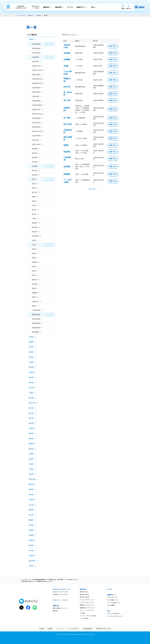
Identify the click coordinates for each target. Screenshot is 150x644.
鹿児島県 (32, 561)
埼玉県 (31, 388)
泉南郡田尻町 (36, 328)
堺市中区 (35, 153)
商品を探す (83, 589)
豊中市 (34, 179)
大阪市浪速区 (36, 75)
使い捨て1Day (84, 592)
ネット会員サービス (112, 600)
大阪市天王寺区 (37, 70)
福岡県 (31, 530)
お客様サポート (112, 595)
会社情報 (42, 628)
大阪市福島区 (36, 48)
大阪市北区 (36, 140)
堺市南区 (35, 166)
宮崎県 (31, 556)
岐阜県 (31, 439)
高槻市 (34, 197)
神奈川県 (32, 403)
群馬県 (31, 383)
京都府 (31, 464)
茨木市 (34, 214)
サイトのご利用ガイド (73, 628)
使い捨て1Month (85, 597)
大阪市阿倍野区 (37, 105)
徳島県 (31, 510)
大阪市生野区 (36, 92)
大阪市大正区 (36, 66)
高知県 (31, 525)
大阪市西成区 (36, 118)
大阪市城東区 (36, 101)
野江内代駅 (68, 124)
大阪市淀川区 (36, 123)
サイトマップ (60, 628)
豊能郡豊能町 (36, 315)
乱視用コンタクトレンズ (87, 605)
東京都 (31, 398)
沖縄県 (31, 566)
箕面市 (34, 253)
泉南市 (34, 288)
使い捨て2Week (84, 594)
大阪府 (31, 39)
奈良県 (31, 474)
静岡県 (31, 444)
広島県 (31, 500)
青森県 (31, 342)
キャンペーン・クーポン (60, 600)
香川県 (31, 515)
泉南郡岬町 (36, 332)
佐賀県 (31, 535)
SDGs (109, 611)
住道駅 (66, 66)
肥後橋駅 (67, 174)
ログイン (129, 8)
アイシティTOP (21, 15)
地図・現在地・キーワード (60, 608)
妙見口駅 (67, 87)
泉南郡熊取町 (36, 323)
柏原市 (34, 258)
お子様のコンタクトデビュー (61, 594)
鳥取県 (31, 484)
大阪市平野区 (36, 136)
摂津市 (34, 271)
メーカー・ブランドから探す (88, 616)
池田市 (34, 184)
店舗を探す (31, 15)
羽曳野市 (35, 262)
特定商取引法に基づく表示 (103, 628)
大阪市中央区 (36, 144)
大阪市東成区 (36, 88)
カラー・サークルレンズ (87, 610)
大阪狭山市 (36, 301)
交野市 (34, 297)
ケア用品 (82, 613)
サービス (110, 589)
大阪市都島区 (36, 44)
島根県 (31, 489)
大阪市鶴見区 (36, 127)
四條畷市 (35, 293)
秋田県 (31, 357)
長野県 (31, 433)
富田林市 (35, 227)
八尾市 (34, 219)
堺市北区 (35, 171)
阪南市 (34, 306)
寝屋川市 (35, 232)
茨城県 (31, 372)
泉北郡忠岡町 (36, 319)
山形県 (31, 362)
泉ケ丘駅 (67, 100)
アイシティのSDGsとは (113, 613)
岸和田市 (35, 175)
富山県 (31, 413)
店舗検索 (141, 7)
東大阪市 (35, 284)
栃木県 (31, 377)
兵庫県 (31, 469)
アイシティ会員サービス (114, 603)
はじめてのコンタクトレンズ (62, 589)
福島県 (31, 367)
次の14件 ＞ (93, 189)
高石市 (34, 275)
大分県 (31, 551)
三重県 (31, 454)
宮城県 (31, 352)
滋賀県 (31, 459)
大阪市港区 (36, 62)
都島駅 (66, 145)
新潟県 (31, 408)
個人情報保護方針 (87, 628)
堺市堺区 (35, 149)
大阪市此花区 (36, 53)
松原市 (34, 240)
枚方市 (34, 210)
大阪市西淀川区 (37, 79)
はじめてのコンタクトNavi (60, 592)
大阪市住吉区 (36, 109)
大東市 (34, 245)
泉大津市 (35, 192)
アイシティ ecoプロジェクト (115, 616)
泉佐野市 (35, 223)
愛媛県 (31, 520)
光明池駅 (67, 53)
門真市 (34, 267)
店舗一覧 (55, 611)
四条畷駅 (67, 59)
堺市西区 (35, 162)
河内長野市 (36, 236)
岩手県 (31, 347)
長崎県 (31, 540)
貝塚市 (34, 201)
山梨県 (31, 428)
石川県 (31, 418)
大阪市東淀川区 (37, 83)
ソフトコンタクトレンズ (87, 602)
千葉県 (31, 393)
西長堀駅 (67, 167)
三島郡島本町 (36, 310)
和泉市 (34, 249)
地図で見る (113, 46)
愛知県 (31, 449)
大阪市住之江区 (37, 131)
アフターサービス (112, 597)
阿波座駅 (67, 152)
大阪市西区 (36, 57)
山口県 (31, 505)
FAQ (123, 8)
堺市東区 (35, 157)
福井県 (31, 423)
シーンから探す (84, 618)
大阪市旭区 (36, 96)
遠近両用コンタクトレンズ (87, 608)
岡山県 (31, 495)
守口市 (34, 205)
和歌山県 (32, 479)
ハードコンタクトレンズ (87, 600)
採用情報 (50, 628)
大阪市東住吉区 (37, 114)
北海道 (31, 337)
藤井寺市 (35, 280)
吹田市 (34, 188)
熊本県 (31, 545)
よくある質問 (111, 605)
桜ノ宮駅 (67, 118)
